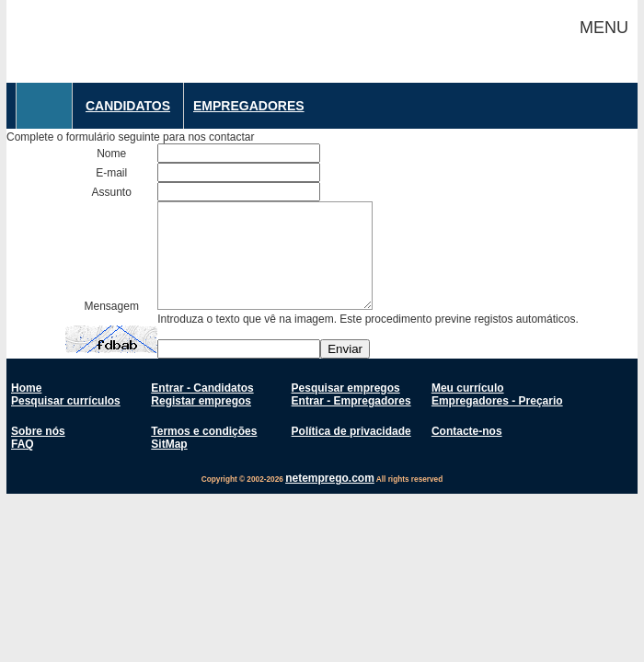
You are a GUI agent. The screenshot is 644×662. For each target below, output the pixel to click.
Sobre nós (38, 431)
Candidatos (128, 106)
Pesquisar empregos (346, 388)
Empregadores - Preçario (497, 401)
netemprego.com (330, 478)
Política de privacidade (351, 431)
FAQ (23, 444)
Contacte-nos (467, 431)
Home (26, 388)
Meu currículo (468, 388)
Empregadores (249, 106)
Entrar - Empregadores (351, 401)
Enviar (345, 349)
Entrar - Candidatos (202, 388)
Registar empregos (201, 401)
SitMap (169, 444)
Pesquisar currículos (66, 401)
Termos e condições (204, 431)
